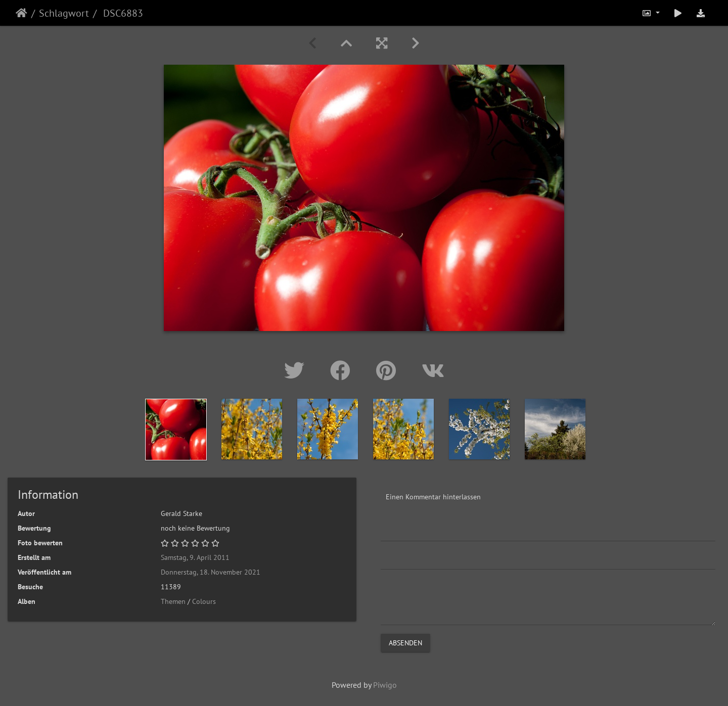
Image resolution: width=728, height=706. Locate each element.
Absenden (405, 643)
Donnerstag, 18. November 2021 (211, 572)
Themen (173, 601)
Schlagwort (64, 13)
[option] (176, 430)
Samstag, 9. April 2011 (195, 557)
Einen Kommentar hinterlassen (433, 497)
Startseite (21, 13)
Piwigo (385, 685)
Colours (204, 601)
